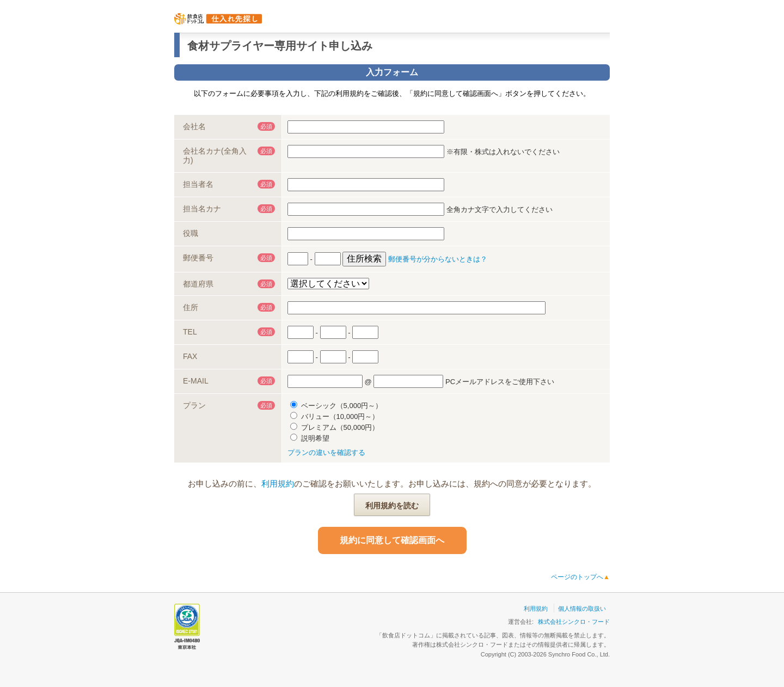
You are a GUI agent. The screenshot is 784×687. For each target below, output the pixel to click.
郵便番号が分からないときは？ (438, 259)
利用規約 (278, 484)
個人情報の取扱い (582, 609)
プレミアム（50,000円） (335, 427)
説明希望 (310, 438)
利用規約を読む (392, 506)
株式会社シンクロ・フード (574, 622)
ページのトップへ (580, 577)
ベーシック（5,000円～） (336, 406)
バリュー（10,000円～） (335, 417)
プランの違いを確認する (326, 452)
